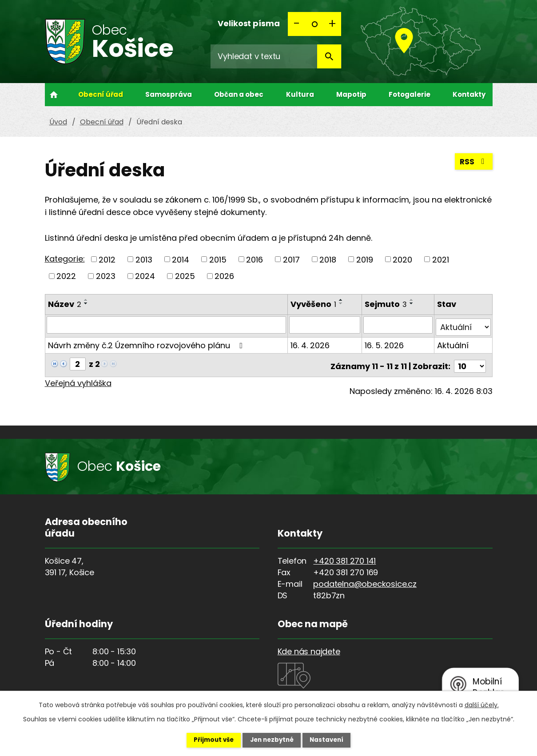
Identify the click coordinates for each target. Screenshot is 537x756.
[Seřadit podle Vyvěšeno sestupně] (342, 303)
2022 (66, 276)
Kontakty (469, 94)
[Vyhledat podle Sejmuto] (398, 325)
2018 (328, 259)
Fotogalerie (410, 94)
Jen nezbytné (272, 740)
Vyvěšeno (314, 304)
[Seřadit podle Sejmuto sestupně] (412, 303)
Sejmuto (386, 304)
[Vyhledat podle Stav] (463, 325)
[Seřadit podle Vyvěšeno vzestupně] (342, 300)
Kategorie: (65, 259)
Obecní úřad (101, 94)
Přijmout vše (207, 740)
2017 (291, 259)
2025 (185, 276)
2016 (255, 259)
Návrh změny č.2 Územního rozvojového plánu (147, 343)
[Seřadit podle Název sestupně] (86, 303)
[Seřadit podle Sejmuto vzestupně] (412, 300)
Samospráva (169, 94)
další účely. (482, 704)
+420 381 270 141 (344, 556)
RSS (473, 163)
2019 (365, 259)
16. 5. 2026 (385, 343)
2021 (441, 259)
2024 (145, 276)
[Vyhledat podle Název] (167, 325)
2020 (402, 259)
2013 (144, 259)
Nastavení (334, 740)
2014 (181, 259)
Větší (332, 24)
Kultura (300, 94)
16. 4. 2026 (310, 343)
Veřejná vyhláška (78, 378)
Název (65, 304)
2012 (107, 259)
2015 (218, 259)
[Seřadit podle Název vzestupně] (86, 300)
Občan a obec (239, 94)
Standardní (314, 24)
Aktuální (453, 343)
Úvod (54, 95)
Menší (297, 24)
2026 (224, 276)
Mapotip (351, 94)
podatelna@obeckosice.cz (365, 579)
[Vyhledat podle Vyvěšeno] (325, 325)
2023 (106, 276)
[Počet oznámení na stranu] (470, 361)
